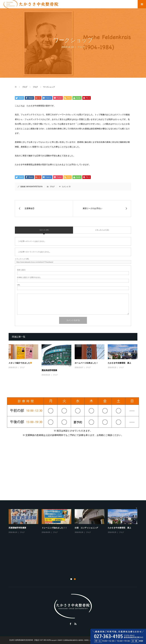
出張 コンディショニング (86, 528)
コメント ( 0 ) (44, 230)
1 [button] (71, 579)
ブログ (81, 47)
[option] (75, 521)
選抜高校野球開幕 (49, 370)
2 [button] (75, 579)
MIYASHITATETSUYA (34, 187)
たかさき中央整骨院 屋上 (119, 363)
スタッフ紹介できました (20, 363)
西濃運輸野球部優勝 (17, 528)
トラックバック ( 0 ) (102, 230)
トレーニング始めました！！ (54, 528)
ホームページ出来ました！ (86, 363)
